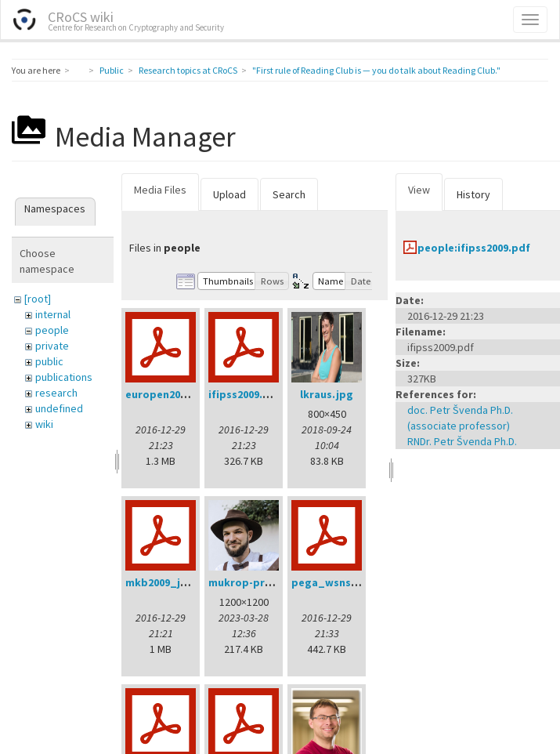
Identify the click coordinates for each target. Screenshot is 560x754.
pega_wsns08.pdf (338, 582)
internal (53, 314)
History (473, 194)
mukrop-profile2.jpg (262, 582)
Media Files (160, 190)
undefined (59, 408)
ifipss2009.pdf (245, 394)
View (419, 190)
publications (64, 377)
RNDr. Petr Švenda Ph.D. (462, 441)
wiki (44, 424)
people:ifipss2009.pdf (474, 248)
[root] (38, 299)
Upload (229, 194)
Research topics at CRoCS (188, 70)
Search (289, 194)
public (49, 361)
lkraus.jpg (327, 394)
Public (112, 70)
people (52, 330)
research (56, 393)
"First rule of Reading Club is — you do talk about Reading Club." (376, 70)
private (52, 346)
